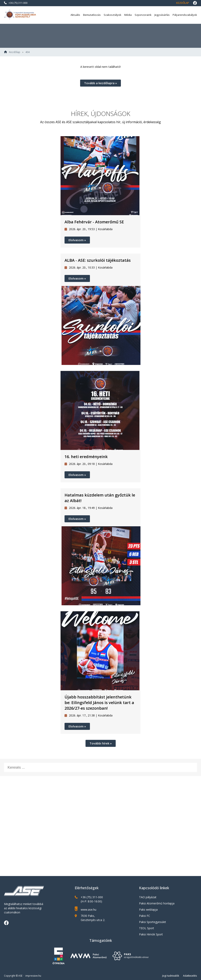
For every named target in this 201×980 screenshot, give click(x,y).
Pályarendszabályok (185, 15)
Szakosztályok (112, 15)
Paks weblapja (148, 910)
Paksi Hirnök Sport (151, 934)
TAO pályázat (148, 897)
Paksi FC (145, 916)
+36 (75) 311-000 (16, 3)
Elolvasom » (77, 240)
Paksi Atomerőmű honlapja (157, 903)
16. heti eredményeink (86, 457)
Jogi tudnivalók (171, 976)
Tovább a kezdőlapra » (100, 83)
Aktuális (75, 15)
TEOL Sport (147, 928)
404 (27, 52)
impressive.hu (33, 976)
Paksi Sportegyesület (153, 922)
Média (128, 15)
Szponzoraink (143, 15)
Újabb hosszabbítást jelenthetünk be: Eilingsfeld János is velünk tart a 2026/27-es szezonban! (99, 703)
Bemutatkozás (92, 15)
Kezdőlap (183, 3)
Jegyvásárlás (162, 15)
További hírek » (101, 743)
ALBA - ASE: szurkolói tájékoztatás (98, 260)
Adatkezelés (190, 976)
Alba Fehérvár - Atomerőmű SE (94, 222)
